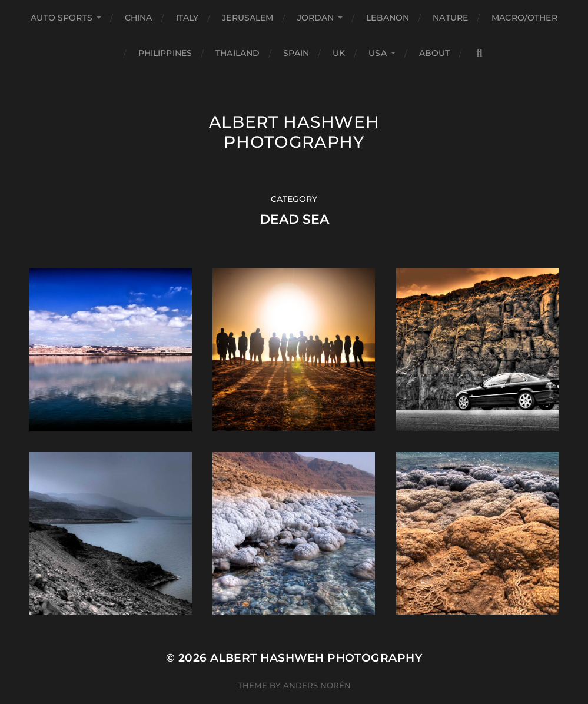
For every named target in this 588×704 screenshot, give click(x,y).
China (139, 18)
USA (377, 53)
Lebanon (388, 18)
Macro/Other (524, 18)
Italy (187, 18)
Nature (450, 18)
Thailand (237, 53)
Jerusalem (248, 18)
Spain (296, 53)
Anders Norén (317, 685)
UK (339, 53)
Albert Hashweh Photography (294, 132)
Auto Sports (62, 18)
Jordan (316, 18)
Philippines (165, 53)
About (435, 53)
